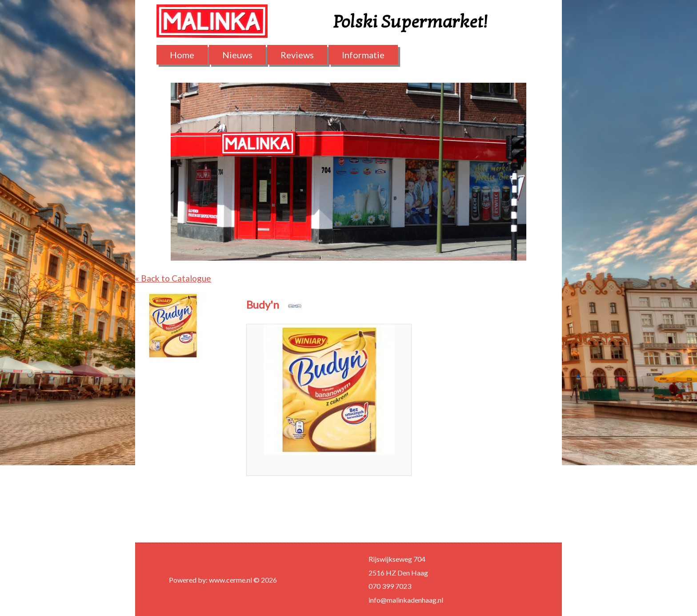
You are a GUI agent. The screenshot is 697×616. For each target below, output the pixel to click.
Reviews (297, 55)
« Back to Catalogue (173, 278)
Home (182, 55)
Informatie (363, 55)
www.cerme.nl (230, 580)
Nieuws (237, 55)
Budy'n (274, 304)
